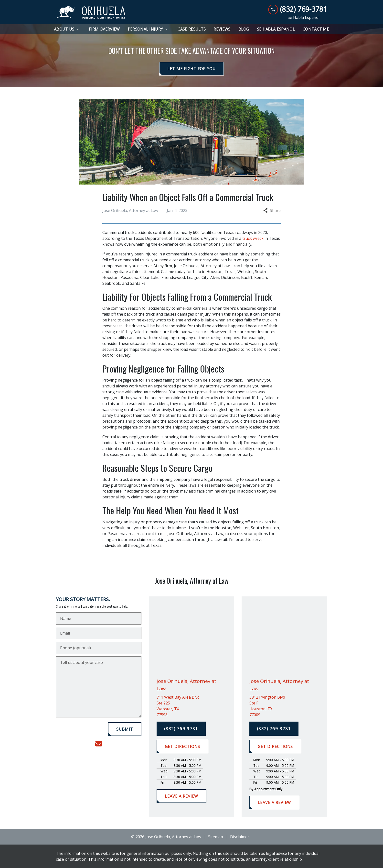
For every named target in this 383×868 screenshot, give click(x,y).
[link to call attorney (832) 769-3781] (298, 9)
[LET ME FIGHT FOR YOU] (191, 69)
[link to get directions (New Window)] (191, 706)
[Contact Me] (316, 29)
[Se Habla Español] (276, 29)
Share (272, 210)
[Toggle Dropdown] (79, 29)
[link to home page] (91, 12)
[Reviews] (222, 29)
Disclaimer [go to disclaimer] (240, 837)
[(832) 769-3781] (181, 729)
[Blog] (244, 29)
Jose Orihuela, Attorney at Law (202, 266)
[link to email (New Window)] (99, 744)
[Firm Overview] (104, 29)
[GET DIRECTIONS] (182, 747)
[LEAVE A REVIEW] (181, 796)
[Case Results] (192, 29)
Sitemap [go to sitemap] (216, 837)
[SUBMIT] (125, 729)
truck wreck (253, 238)
